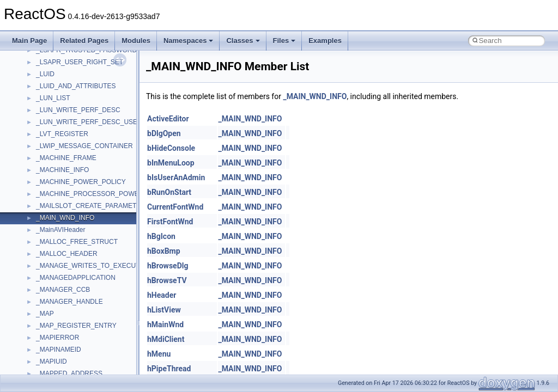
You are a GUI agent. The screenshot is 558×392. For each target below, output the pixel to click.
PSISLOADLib (57, 112)
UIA (41, 315)
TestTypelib (52, 255)
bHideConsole (171, 148)
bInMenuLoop (171, 163)
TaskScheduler (57, 243)
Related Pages (84, 41)
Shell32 (47, 183)
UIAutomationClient (64, 339)
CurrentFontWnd (175, 207)
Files (284, 41)
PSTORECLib (56, 124)
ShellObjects (54, 195)
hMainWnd (165, 324)
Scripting (49, 160)
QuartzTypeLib (57, 136)
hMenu (159, 354)
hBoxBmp (164, 251)
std (40, 207)
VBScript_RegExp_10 (68, 363)
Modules (136, 41)
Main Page (29, 41)
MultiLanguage (57, 64)
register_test (54, 148)
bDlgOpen (164, 133)
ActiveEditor (168, 119)
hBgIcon (161, 236)
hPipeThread (169, 369)
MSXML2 (49, 52)
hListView (164, 310)
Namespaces (189, 41)
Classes (243, 41)
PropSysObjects (59, 100)
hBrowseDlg (168, 266)
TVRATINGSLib (59, 303)
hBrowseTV (167, 280)
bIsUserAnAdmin (176, 177)
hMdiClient (166, 339)
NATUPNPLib (56, 76)
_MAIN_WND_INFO (315, 96)
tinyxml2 (48, 267)
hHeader (162, 295)
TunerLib (49, 291)
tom (41, 279)
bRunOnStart (169, 192)
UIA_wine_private (62, 327)
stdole (45, 219)
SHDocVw (51, 171)
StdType (48, 231)
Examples (325, 41)
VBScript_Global (60, 351)
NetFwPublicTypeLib (66, 88)
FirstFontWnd (170, 222)
